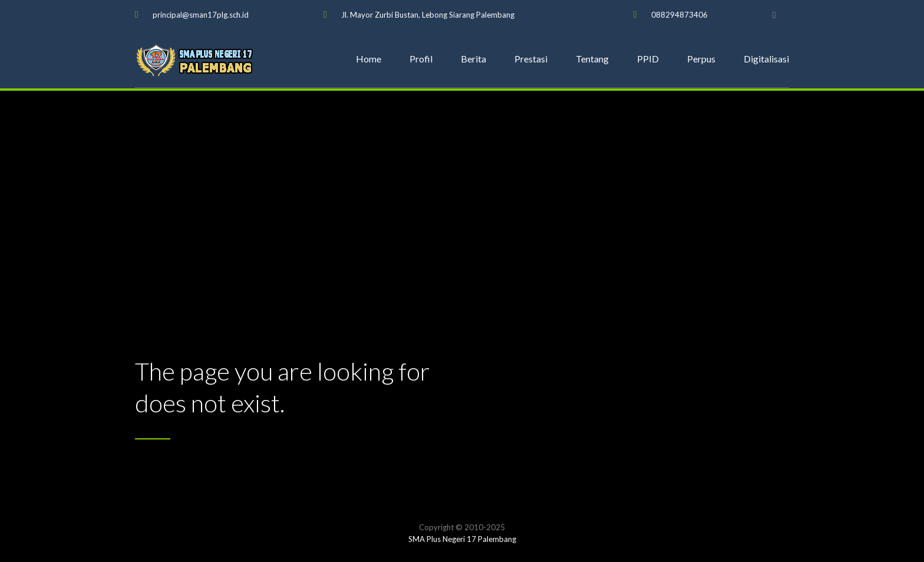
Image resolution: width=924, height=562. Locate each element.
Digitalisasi (766, 59)
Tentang (592, 59)
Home (369, 59)
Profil (421, 59)
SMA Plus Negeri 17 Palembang (462, 539)
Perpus (701, 59)
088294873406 (679, 15)
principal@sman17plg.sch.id (201, 15)
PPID (648, 59)
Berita (473, 59)
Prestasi (531, 59)
